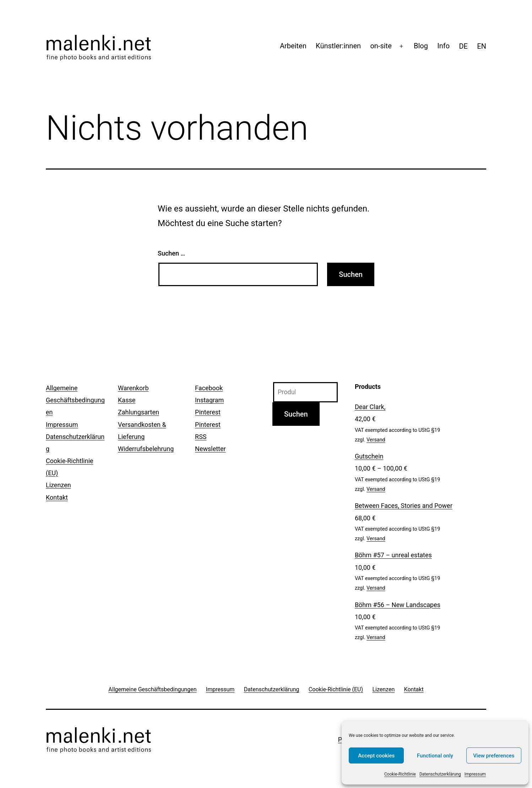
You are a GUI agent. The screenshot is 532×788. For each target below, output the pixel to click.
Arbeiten (293, 46)
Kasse (127, 400)
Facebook (209, 388)
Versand (376, 440)
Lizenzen (58, 485)
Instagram (209, 400)
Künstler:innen (338, 46)
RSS (201, 437)
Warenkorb (133, 388)
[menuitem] (463, 46)
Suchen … (171, 253)
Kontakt (57, 497)
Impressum (475, 774)
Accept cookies (376, 756)
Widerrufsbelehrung (146, 449)
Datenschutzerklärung (440, 774)
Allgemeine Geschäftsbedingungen (75, 400)
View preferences (494, 756)
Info (443, 46)
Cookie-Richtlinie (400, 774)
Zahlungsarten (139, 412)
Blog (421, 46)
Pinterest (208, 412)
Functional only (435, 756)
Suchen (296, 414)
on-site (381, 46)
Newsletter (210, 449)
